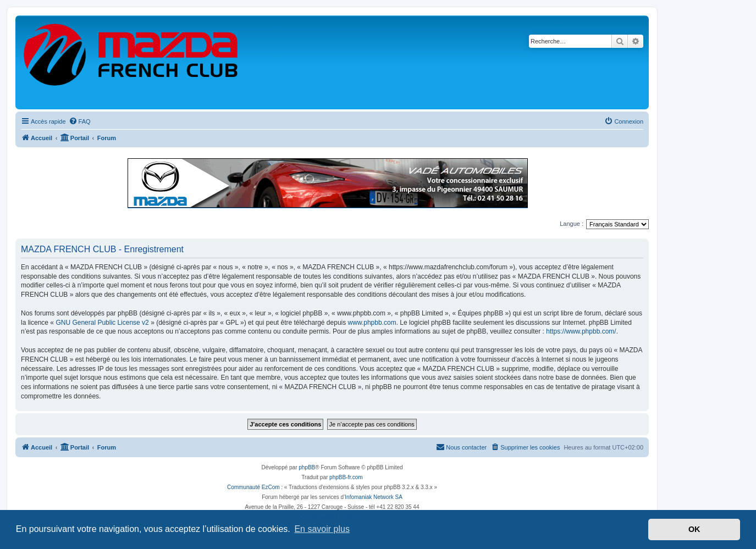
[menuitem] (80, 121)
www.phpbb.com (372, 323)
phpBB (307, 467)
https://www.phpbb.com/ (581, 331)
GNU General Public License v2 (102, 323)
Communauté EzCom (253, 487)
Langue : (572, 224)
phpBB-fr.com (346, 477)
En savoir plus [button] (322, 529)
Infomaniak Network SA (374, 497)
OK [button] (694, 529)
